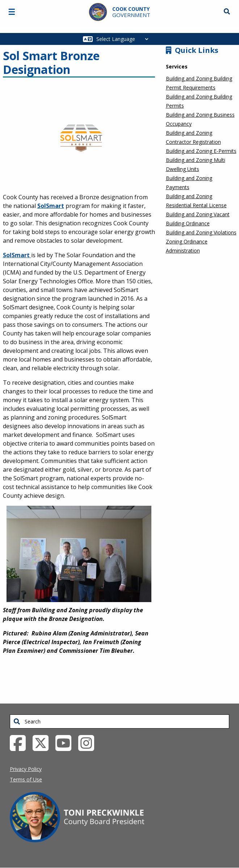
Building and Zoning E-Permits (201, 151)
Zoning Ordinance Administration (187, 246)
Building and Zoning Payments (189, 183)
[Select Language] (124, 39)
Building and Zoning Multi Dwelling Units (196, 164)
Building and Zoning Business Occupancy (200, 119)
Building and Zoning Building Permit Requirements (199, 83)
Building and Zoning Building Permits (199, 101)
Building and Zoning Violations (201, 232)
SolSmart (51, 206)
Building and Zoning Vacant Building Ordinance (198, 219)
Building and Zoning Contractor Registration (193, 137)
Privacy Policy (26, 769)
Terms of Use (26, 779)
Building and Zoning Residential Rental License (196, 201)
